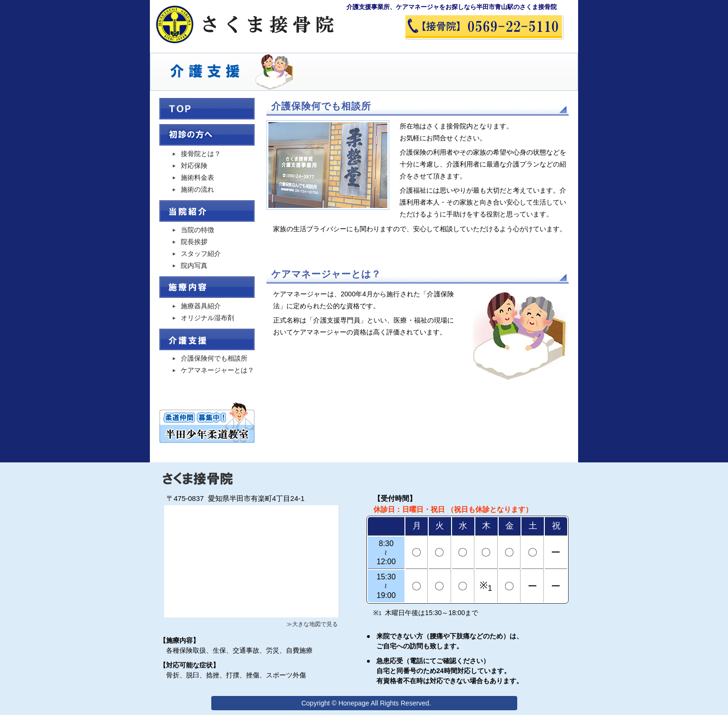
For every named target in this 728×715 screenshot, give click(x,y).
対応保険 (194, 166)
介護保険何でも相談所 (214, 358)
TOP (207, 109)
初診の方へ (207, 135)
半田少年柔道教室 (207, 421)
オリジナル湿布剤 (207, 318)
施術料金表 (197, 177)
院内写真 (194, 265)
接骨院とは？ (201, 154)
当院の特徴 (197, 230)
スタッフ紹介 (201, 254)
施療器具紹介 (201, 306)
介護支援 (207, 339)
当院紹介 (207, 211)
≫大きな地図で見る (312, 624)
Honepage (354, 703)
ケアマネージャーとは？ (217, 370)
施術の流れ (197, 189)
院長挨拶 (194, 242)
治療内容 (207, 287)
